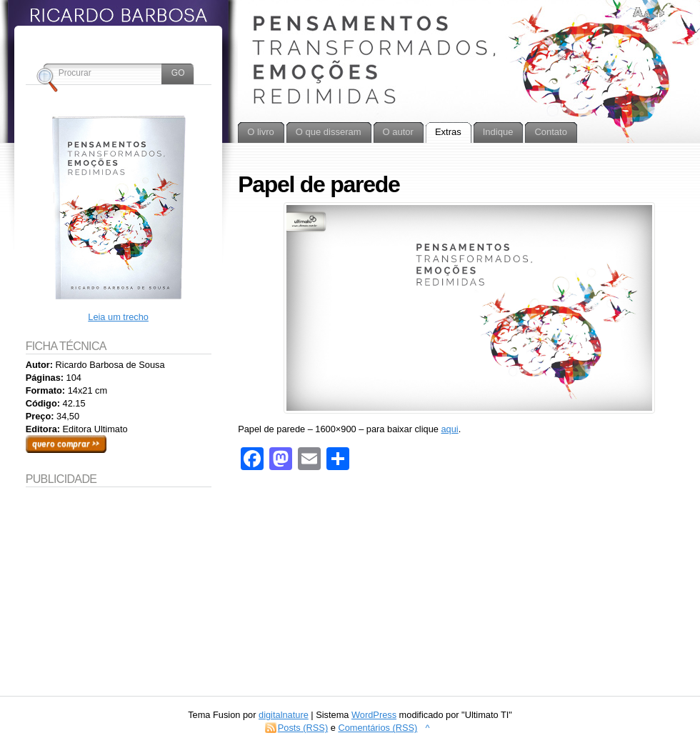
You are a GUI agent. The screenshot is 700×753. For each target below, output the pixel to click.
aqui (449, 429)
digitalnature (284, 715)
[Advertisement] (119, 582)
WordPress (374, 715)
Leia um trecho (118, 317)
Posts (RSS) (303, 728)
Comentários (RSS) (377, 728)
